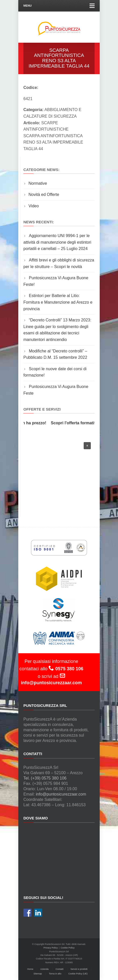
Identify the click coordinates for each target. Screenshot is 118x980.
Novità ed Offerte (44, 195)
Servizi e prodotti (79, 969)
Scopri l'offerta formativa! (76, 423)
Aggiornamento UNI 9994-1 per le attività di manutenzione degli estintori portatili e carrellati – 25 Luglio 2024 (57, 242)
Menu (59, 6)
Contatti (60, 969)
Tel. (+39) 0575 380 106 (45, 778)
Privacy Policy (51, 948)
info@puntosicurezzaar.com (61, 794)
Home (30, 969)
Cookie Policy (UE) (78, 974)
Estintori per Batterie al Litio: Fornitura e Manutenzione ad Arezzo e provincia (58, 302)
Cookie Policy (68, 948)
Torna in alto (55, 974)
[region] (59, 472)
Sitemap (38, 974)
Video (34, 206)
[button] (87, 446)
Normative (38, 183)
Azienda (44, 969)
